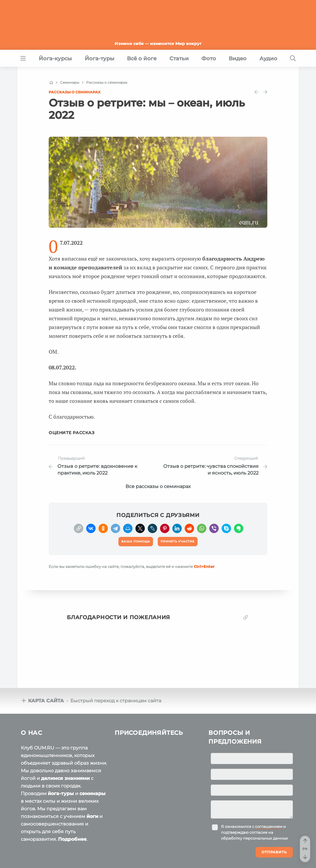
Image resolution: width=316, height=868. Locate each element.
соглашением (269, 826)
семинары (92, 793)
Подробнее (72, 839)
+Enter (204, 566)
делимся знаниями (65, 778)
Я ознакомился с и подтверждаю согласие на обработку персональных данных (254, 832)
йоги (92, 816)
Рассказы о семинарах (75, 92)
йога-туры (61, 793)
